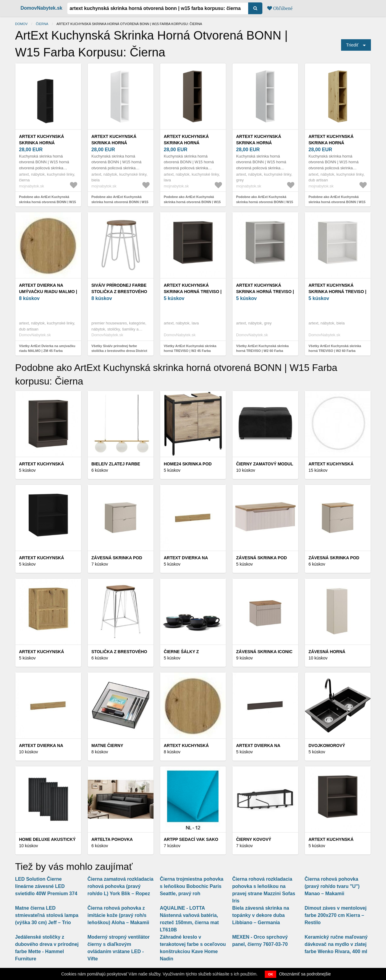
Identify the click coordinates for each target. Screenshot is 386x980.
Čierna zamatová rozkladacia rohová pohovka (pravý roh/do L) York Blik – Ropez (120, 886)
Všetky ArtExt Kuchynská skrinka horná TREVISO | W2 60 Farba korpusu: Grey (262, 351)
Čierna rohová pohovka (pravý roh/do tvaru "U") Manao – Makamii (332, 886)
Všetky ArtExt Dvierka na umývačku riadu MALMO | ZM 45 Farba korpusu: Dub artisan (47, 351)
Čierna (42, 24)
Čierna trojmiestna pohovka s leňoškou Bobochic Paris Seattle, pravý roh (192, 886)
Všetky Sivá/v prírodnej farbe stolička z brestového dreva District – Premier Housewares (119, 351)
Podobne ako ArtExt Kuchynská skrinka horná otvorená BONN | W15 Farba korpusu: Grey (265, 202)
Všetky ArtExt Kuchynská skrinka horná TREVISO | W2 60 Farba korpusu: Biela (335, 351)
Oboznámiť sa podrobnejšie (305, 974)
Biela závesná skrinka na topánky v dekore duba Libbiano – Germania (261, 915)
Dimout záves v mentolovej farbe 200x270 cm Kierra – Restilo (335, 915)
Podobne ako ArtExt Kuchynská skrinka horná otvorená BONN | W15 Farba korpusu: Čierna (47, 202)
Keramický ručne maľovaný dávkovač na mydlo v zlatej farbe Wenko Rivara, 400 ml (336, 944)
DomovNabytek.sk (41, 8)
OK (271, 974)
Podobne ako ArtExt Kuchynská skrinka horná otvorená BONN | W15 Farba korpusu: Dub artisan (337, 202)
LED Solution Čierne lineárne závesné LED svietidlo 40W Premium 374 (46, 886)
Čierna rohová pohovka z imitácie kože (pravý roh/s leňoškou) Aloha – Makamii (118, 915)
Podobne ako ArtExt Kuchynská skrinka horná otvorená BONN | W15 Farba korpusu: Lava (192, 202)
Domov (21, 24)
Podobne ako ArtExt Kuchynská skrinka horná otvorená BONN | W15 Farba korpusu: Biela (120, 202)
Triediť (352, 45)
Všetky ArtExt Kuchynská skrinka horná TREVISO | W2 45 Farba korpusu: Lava (190, 351)
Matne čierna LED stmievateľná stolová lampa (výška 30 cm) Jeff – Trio (47, 915)
